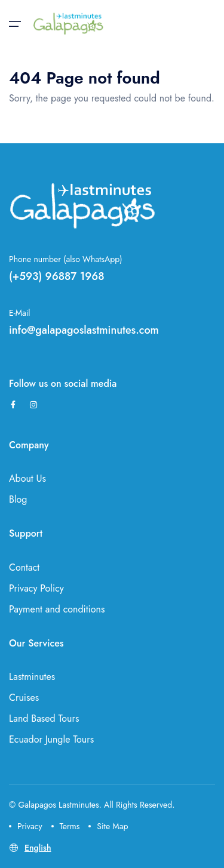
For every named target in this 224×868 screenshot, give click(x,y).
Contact (24, 567)
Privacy (26, 826)
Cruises (24, 698)
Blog (18, 499)
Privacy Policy (36, 588)
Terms (66, 826)
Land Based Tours (44, 718)
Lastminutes (32, 677)
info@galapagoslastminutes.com (84, 330)
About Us (27, 478)
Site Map (108, 826)
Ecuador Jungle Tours (51, 739)
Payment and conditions (57, 609)
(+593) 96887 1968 (57, 276)
